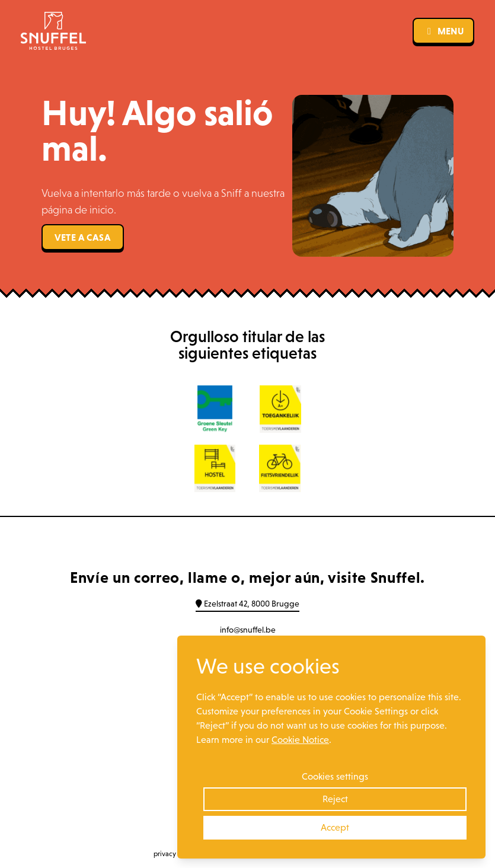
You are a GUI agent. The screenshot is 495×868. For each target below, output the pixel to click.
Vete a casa (83, 237)
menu (443, 31)
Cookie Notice (300, 740)
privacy (165, 854)
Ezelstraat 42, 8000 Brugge (247, 604)
